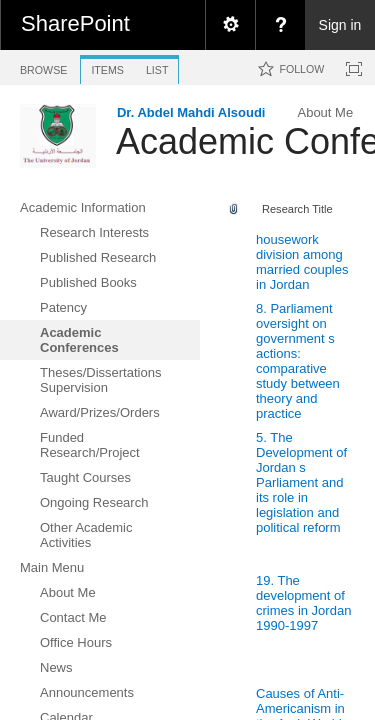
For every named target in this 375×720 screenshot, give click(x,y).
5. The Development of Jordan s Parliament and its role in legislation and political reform (301, 482)
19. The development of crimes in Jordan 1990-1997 (303, 603)
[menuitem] (230, 25)
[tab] (43, 66)
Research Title (297, 209)
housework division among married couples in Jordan (302, 262)
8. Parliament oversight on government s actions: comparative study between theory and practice (298, 361)
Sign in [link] (340, 25)
